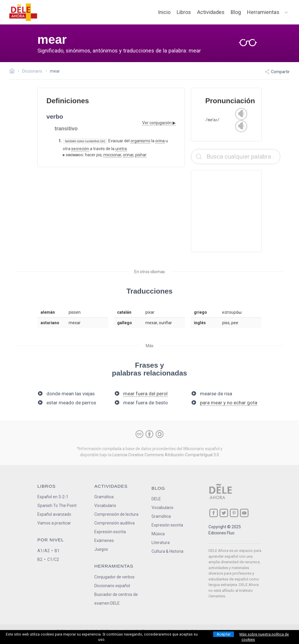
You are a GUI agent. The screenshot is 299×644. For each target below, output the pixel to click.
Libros (184, 12)
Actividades (211, 12)
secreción (80, 149)
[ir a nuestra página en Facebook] (214, 513)
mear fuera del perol (145, 394)
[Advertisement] (236, 211)
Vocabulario (105, 506)
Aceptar (224, 634)
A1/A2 (44, 551)
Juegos (101, 549)
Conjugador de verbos (114, 577)
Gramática (104, 497)
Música (158, 534)
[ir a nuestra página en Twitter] (224, 513)
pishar (141, 155)
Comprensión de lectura (116, 514)
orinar (128, 155)
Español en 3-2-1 (53, 497)
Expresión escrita (110, 532)
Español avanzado (54, 514)
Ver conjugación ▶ (159, 123)
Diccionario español (112, 586)
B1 (57, 551)
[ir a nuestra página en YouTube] (244, 513)
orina (160, 141)
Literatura (161, 543)
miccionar (112, 155)
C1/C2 (53, 559)
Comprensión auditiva (114, 523)
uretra (121, 149)
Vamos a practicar (54, 523)
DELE (156, 499)
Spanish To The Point (57, 506)
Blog (236, 12)
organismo (140, 141)
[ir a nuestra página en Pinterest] (234, 513)
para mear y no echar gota (229, 403)
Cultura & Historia (167, 551)
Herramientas (263, 12)
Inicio (164, 12)
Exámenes (104, 541)
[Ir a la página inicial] (14, 72)
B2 (40, 559)
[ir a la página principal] (23, 12)
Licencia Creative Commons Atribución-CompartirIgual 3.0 (166, 455)
